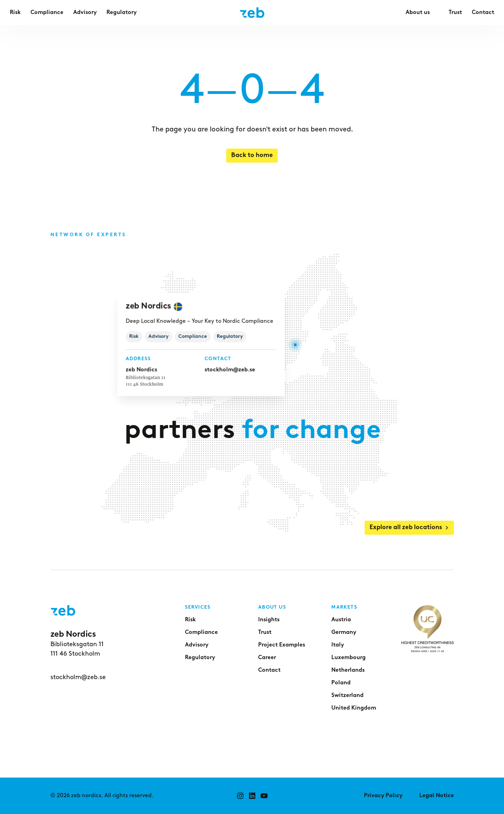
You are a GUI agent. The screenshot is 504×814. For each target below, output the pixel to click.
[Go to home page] (252, 13)
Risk (190, 620)
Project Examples (282, 645)
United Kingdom (354, 708)
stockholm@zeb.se (229, 370)
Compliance (201, 632)
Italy (338, 645)
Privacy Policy (383, 796)
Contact (269, 670)
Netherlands (348, 670)
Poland (341, 683)
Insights (269, 620)
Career (267, 658)
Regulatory (200, 658)
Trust (265, 632)
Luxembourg (348, 658)
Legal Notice (437, 796)
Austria (341, 620)
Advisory (197, 645)
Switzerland (347, 696)
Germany (344, 632)
